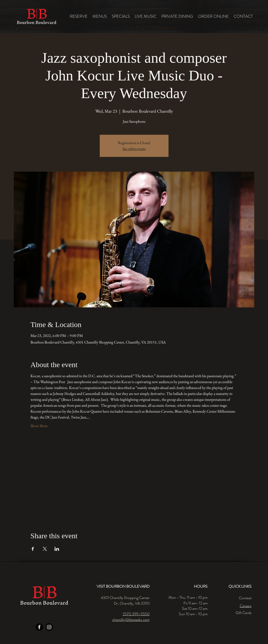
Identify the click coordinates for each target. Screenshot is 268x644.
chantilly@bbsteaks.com (131, 620)
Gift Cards (244, 613)
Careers (246, 606)
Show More (39, 426)
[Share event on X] (45, 549)
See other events (134, 149)
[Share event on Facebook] (33, 549)
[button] (100, 16)
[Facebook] (39, 627)
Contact (245, 598)
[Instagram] (49, 627)
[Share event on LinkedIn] (57, 549)
